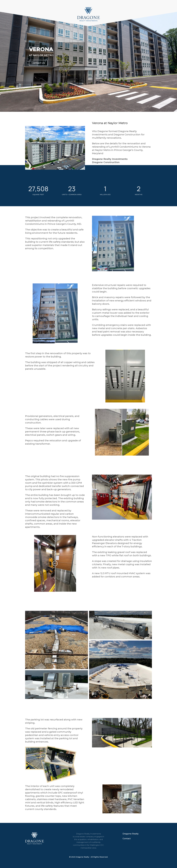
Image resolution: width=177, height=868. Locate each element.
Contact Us (38, 63)
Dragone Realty (131, 834)
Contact (127, 839)
